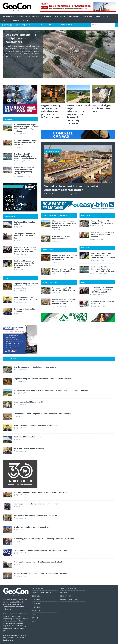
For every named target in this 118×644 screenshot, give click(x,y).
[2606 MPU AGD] (20, 347)
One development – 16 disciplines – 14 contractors (21, 38)
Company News (8, 16)
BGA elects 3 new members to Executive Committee (64, 265)
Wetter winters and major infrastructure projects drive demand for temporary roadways (78, 109)
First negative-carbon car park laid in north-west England (24, 231)
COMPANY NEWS (37, 584)
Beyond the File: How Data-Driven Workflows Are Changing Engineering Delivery (25, 166)
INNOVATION (10, 212)
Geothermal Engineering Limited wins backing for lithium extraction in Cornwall (103, 251)
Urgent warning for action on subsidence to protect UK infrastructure (51, 106)
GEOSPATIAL (86, 210)
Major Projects (102, 16)
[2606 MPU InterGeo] (20, 108)
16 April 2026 (96, 290)
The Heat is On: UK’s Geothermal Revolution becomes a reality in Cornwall (103, 264)
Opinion (16, 21)
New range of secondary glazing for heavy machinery (36, 499)
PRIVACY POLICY (66, 591)
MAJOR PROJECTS (50, 277)
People (25, 21)
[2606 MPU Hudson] (20, 205)
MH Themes (43, 642)
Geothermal (74, 16)
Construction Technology (28, 16)
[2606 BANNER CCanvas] (78, 133)
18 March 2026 (97, 301)
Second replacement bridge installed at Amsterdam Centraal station (71, 183)
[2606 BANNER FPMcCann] (78, 204)
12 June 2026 (19, 236)
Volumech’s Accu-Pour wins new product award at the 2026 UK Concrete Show (102, 285)
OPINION (8, 114)
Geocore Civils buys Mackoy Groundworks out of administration (40, 545)
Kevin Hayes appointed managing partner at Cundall (26, 293)
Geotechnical (60, 16)
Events (5, 21)
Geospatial (47, 16)
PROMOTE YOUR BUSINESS (70, 595)
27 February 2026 (98, 269)
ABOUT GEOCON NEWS (68, 584)
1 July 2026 (57, 225)
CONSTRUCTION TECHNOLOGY (55, 210)
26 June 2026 (58, 301)
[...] (9, 59)
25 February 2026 (21, 172)
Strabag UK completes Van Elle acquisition (31, 522)
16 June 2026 (58, 269)
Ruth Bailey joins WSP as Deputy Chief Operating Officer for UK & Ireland (44, 534)
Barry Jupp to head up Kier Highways (25, 305)
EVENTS (84, 277)
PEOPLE (8, 273)
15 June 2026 (19, 536)
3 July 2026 (57, 288)
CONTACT (64, 587)
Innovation (87, 16)
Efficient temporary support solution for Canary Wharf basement (41, 569)
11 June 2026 (19, 571)
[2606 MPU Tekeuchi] (20, 482)
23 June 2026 (96, 234)
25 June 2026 (19, 222)
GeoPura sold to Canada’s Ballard (24, 218)
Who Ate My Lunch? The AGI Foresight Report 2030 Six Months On (102, 230)
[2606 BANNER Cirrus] (78, 10)
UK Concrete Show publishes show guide (102, 297)
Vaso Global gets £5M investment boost (102, 104)
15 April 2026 (96, 255)
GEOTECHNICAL (49, 245)
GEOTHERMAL (87, 243)
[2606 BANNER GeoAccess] (78, 316)
